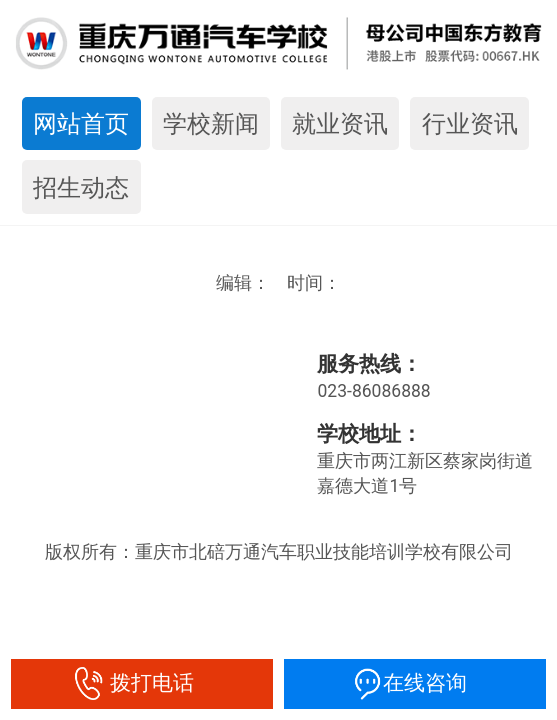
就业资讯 (340, 123)
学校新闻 (211, 123)
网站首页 (81, 123)
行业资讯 (470, 123)
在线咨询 (415, 683)
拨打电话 (142, 683)
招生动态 (81, 187)
